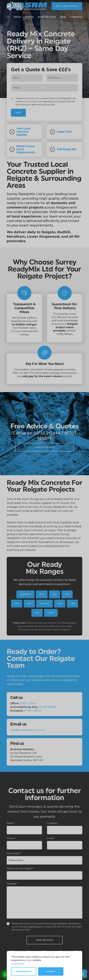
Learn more (18, 964)
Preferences (24, 971)
